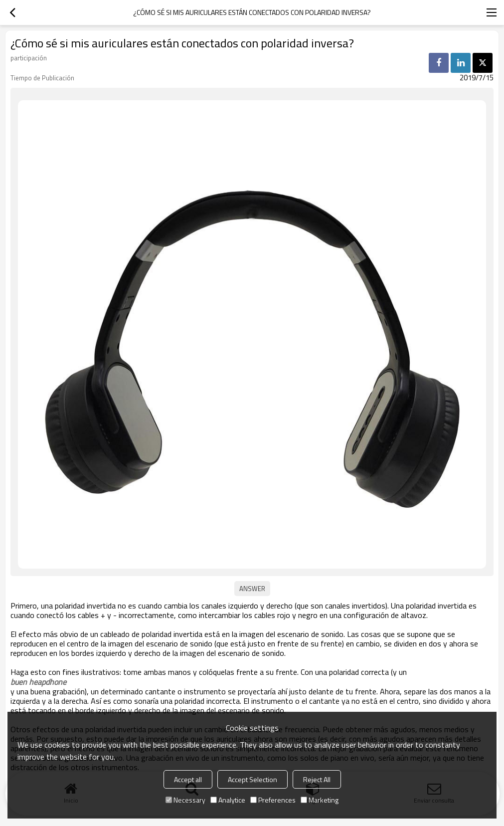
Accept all (188, 779)
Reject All (317, 779)
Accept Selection (252, 779)
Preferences (273, 800)
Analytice (228, 800)
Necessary (185, 800)
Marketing (320, 800)
